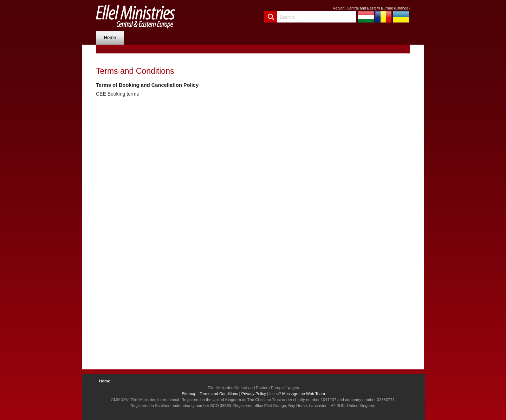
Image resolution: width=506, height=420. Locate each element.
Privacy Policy (254, 394)
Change (402, 8)
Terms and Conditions (219, 394)
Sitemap (189, 394)
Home (110, 37)
